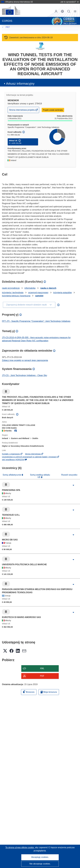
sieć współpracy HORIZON (14, 460)
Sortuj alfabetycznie (12, 475)
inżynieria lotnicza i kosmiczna (16, 296)
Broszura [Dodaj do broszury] (29, 692)
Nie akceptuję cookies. (40, 864)
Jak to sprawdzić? (69, 2)
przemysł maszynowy (38, 293)
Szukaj (69, 11)
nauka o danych (48, 288)
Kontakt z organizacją (12, 454)
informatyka (30, 288)
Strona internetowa (34, 454)
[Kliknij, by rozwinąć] (73, 485)
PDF (42, 676)
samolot (39, 296)
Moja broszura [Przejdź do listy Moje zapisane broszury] (49, 692)
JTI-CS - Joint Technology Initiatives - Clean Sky (25, 375)
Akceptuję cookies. (40, 857)
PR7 (8, 27)
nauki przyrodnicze (11, 288)
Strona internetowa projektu (22, 111)
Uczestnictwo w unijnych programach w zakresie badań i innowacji (31, 457)
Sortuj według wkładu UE (40, 476)
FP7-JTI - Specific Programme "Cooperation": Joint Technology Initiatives (36, 321)
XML (42, 668)
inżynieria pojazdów (63, 293)
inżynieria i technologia (13, 293)
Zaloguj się (56, 11)
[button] (62, 11)
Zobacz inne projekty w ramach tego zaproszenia (25, 360)
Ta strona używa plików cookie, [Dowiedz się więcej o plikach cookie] (20, 847)
